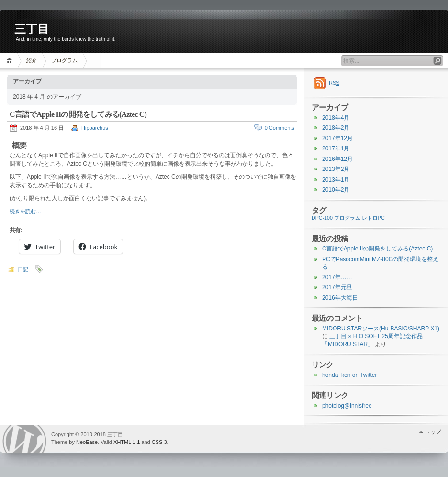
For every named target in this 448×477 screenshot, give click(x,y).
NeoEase (87, 442)
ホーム (11, 61)
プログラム (64, 60)
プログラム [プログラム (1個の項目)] (347, 218)
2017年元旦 (337, 287)
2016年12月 (337, 159)
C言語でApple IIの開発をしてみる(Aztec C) (78, 114)
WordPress (24, 439)
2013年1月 (336, 180)
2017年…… (337, 277)
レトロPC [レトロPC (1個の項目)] (373, 218)
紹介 (32, 60)
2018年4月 (336, 118)
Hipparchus (95, 128)
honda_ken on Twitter (350, 375)
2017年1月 (336, 148)
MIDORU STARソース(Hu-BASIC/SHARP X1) (381, 329)
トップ (433, 432)
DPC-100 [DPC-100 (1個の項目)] (322, 218)
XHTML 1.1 (127, 442)
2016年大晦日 (340, 298)
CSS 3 (159, 442)
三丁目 (32, 29)
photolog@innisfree (347, 406)
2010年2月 (336, 190)
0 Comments (280, 128)
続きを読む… (25, 211)
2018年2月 (336, 128)
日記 (23, 269)
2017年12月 (337, 138)
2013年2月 (336, 169)
